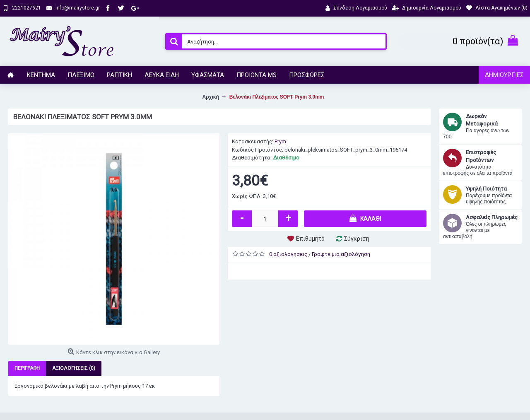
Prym (280, 141)
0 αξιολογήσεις (288, 254)
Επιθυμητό (310, 239)
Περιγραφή (27, 368)
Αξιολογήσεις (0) (74, 368)
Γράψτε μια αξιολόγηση (341, 254)
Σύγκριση (357, 239)
